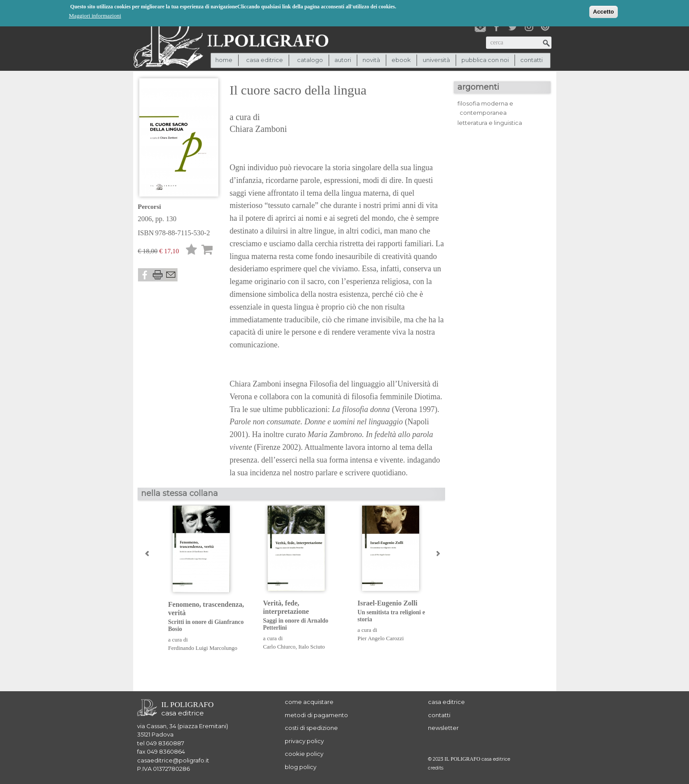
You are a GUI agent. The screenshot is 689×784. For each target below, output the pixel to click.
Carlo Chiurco (279, 647)
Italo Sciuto (312, 647)
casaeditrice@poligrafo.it (173, 760)
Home (224, 60)
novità (371, 60)
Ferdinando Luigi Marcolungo (203, 648)
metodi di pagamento (316, 715)
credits (436, 768)
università (436, 60)
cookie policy (304, 754)
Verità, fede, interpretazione (304, 616)
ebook (401, 60)
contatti (531, 60)
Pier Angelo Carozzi (381, 638)
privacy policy (304, 741)
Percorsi (150, 207)
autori (343, 60)
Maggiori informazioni (95, 15)
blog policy (301, 767)
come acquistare (309, 702)
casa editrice (446, 702)
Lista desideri (192, 251)
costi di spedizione (311, 728)
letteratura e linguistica (490, 123)
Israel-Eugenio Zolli (398, 611)
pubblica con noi (485, 60)
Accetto (604, 11)
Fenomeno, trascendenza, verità (209, 617)
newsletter (443, 728)
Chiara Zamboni (259, 129)
